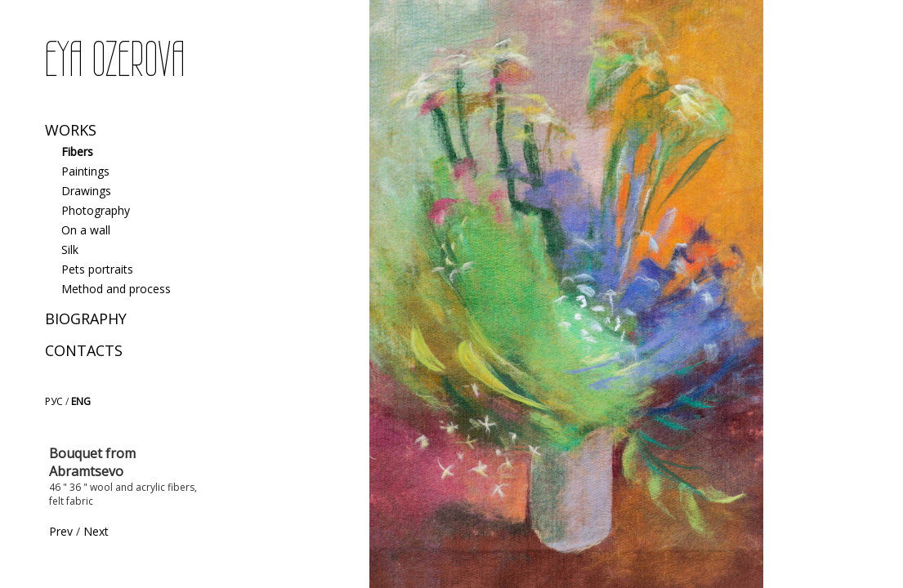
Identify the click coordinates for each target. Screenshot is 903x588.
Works (71, 130)
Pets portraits (97, 269)
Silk (70, 249)
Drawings (86, 191)
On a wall (86, 230)
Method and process (116, 289)
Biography (86, 318)
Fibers (77, 151)
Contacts (84, 350)
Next (96, 531)
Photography (96, 210)
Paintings (85, 171)
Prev (61, 531)
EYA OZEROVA (115, 60)
